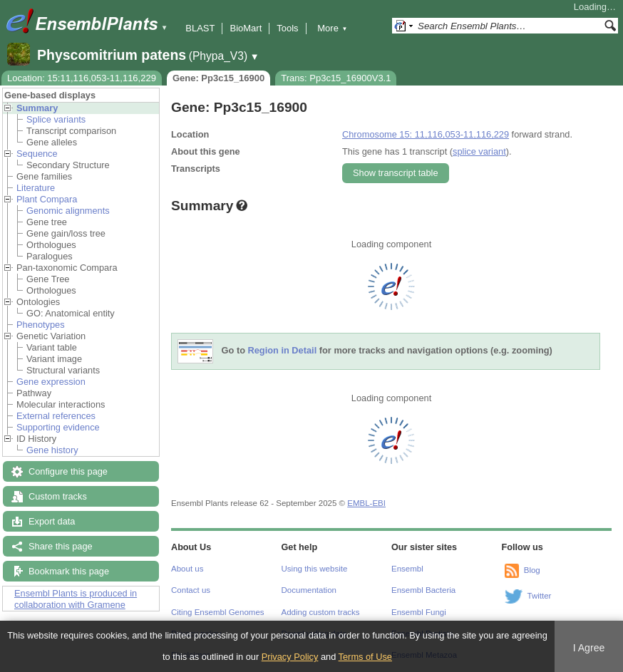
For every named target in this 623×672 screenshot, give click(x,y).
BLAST (200, 28)
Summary (37, 108)
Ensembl (407, 569)
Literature (36, 188)
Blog (532, 570)
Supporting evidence (58, 427)
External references (56, 416)
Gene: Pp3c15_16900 (218, 78)
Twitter (540, 596)
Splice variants (56, 119)
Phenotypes (41, 325)
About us (187, 569)
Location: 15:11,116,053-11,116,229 (82, 78)
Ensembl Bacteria (423, 590)
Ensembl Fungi (419, 612)
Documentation (309, 590)
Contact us (191, 590)
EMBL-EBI (366, 503)
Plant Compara (47, 199)
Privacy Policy (290, 657)
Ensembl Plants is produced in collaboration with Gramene (76, 599)
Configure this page (68, 471)
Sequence (37, 154)
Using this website (315, 569)
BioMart (246, 28)
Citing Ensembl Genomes (218, 612)
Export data (52, 521)
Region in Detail (283, 351)
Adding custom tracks (321, 612)
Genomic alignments (68, 211)
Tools (287, 28)
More (332, 28)
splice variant (479, 151)
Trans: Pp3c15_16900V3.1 (336, 78)
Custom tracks (58, 496)
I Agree (589, 648)
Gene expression (51, 382)
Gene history (52, 450)
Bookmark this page (69, 571)
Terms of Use (365, 657)
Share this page (61, 546)
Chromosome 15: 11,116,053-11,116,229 (426, 134)
